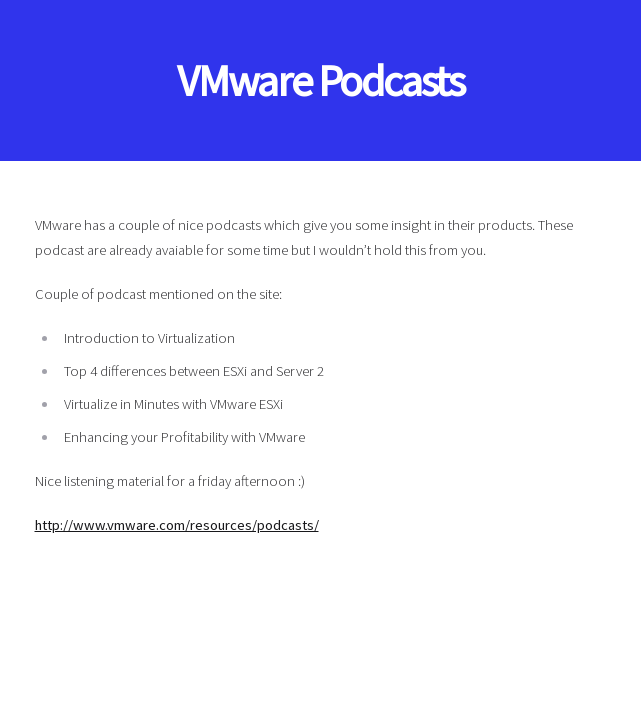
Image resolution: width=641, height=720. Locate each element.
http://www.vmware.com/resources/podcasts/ (177, 525)
